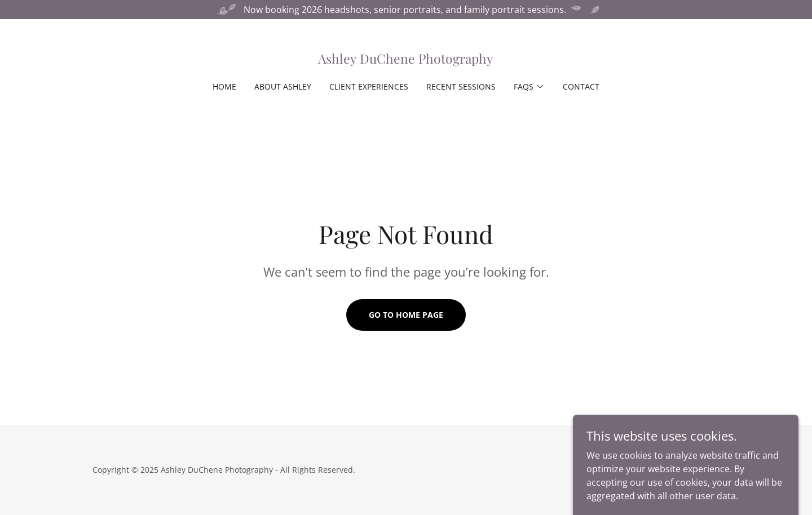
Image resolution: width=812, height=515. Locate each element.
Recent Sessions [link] (461, 86)
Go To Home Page (406, 315)
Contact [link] (581, 86)
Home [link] (224, 86)
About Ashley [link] (283, 86)
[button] (529, 87)
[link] (406, 60)
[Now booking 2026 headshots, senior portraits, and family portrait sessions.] (406, 10)
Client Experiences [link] (369, 86)
